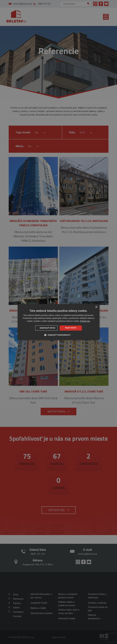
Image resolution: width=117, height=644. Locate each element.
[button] (59, 335)
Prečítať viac (85, 321)
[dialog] (58, 322)
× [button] (96, 307)
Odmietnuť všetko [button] (48, 328)
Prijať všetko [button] (71, 328)
